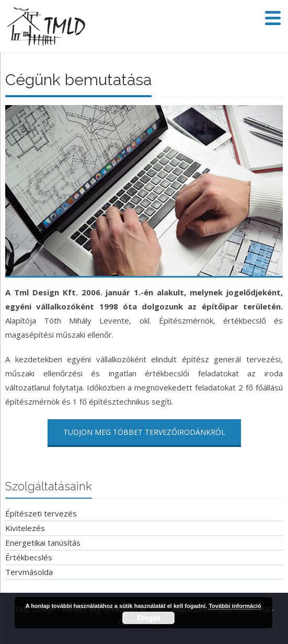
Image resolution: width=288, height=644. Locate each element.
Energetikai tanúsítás (43, 543)
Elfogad (148, 618)
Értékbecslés (29, 557)
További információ (235, 606)
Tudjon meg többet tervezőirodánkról (144, 432)
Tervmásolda (29, 572)
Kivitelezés (25, 528)
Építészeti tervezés (41, 513)
